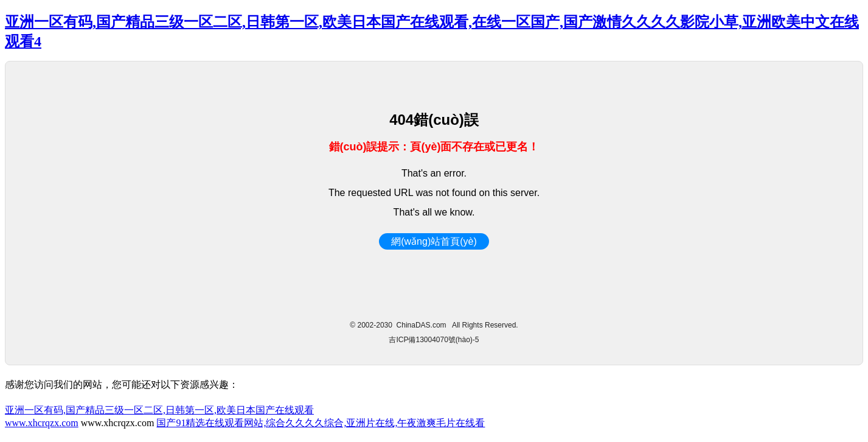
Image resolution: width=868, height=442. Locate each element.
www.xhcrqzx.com (42, 423)
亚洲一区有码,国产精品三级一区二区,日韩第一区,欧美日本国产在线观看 (159, 410)
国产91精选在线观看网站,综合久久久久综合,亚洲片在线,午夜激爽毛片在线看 (321, 423)
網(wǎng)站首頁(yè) (434, 241)
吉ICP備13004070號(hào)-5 (434, 340)
